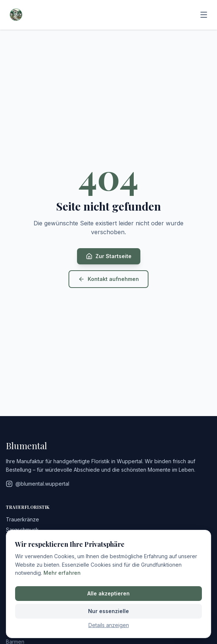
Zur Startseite (109, 256)
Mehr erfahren (62, 573)
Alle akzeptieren (108, 593)
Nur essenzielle (108, 611)
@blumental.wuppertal (38, 484)
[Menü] (204, 15)
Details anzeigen (109, 625)
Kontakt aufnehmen (108, 279)
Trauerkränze (22, 519)
